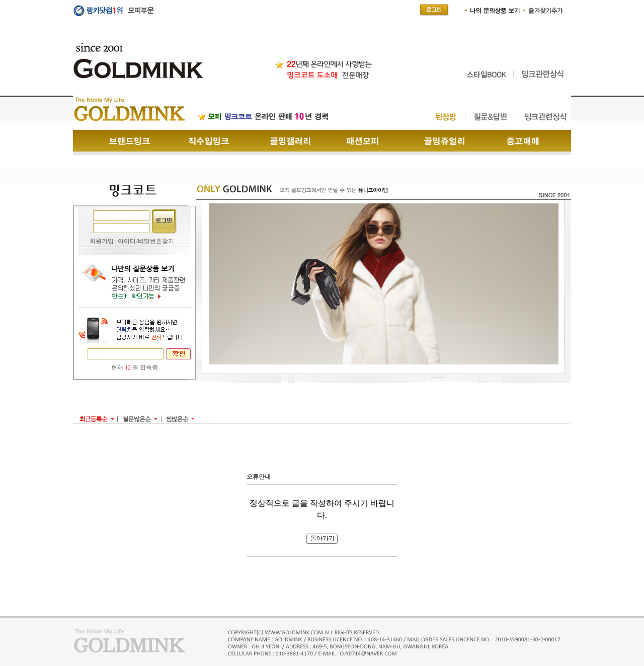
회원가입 (102, 241)
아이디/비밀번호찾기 (146, 241)
